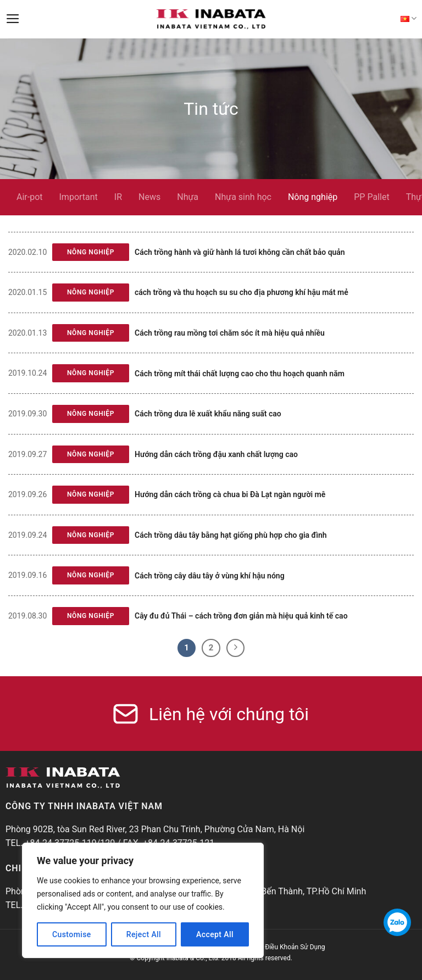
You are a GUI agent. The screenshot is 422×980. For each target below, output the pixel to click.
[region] (143, 900)
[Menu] (13, 19)
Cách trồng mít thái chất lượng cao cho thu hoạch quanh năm (240, 374)
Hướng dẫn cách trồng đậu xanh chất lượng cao (216, 454)
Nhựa (188, 197)
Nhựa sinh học (243, 197)
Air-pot (30, 197)
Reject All (144, 934)
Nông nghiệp (313, 197)
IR (118, 197)
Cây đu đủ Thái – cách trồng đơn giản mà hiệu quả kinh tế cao (241, 616)
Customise (72, 934)
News (149, 197)
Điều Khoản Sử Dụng (295, 947)
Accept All (215, 934)
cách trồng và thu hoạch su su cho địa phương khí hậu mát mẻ (241, 292)
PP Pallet (371, 197)
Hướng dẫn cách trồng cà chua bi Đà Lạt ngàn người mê (230, 494)
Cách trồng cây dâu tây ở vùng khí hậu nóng (210, 576)
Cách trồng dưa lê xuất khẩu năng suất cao (208, 414)
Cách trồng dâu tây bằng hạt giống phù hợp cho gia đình (231, 535)
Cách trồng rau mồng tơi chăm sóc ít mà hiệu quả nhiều (230, 333)
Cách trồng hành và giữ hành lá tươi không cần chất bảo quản (240, 252)
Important (79, 197)
